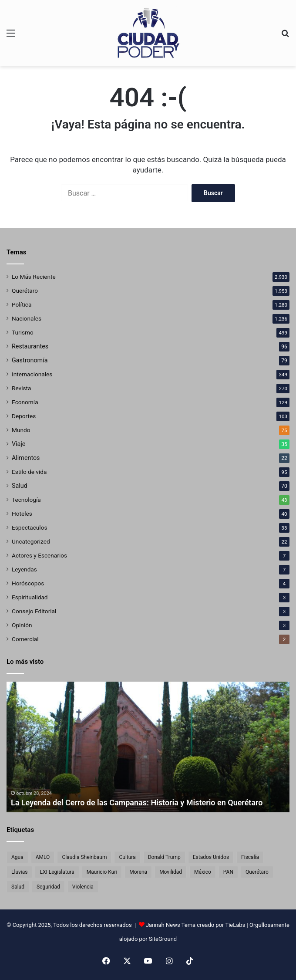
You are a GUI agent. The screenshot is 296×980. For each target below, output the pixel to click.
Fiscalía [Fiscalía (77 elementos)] (250, 857)
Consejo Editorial (34, 611)
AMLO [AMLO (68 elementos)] (43, 857)
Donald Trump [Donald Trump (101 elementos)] (164, 857)
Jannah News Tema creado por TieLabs (195, 925)
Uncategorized (31, 541)
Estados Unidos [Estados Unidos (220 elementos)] (211, 857)
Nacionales (27, 318)
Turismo (23, 332)
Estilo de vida (29, 472)
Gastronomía (30, 360)
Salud (20, 486)
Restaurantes (30, 346)
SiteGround (163, 939)
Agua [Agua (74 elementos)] (17, 857)
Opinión (22, 625)
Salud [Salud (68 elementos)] (18, 887)
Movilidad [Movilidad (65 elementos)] (171, 872)
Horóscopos (28, 583)
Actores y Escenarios (39, 555)
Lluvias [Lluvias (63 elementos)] (19, 872)
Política (22, 304)
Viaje (18, 444)
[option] (148, 747)
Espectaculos (30, 527)
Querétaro (25, 291)
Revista (21, 388)
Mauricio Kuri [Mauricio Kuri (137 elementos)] (102, 872)
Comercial (25, 639)
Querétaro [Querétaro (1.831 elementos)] (257, 872)
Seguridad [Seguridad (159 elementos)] (48, 887)
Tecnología (26, 500)
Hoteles (22, 514)
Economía (25, 402)
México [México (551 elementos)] (203, 872)
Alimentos (26, 458)
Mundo (21, 430)
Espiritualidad (30, 597)
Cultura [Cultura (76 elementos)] (127, 857)
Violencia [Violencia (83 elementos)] (83, 887)
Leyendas (24, 569)
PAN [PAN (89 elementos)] (228, 872)
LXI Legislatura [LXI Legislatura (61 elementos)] (57, 872)
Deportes (24, 416)
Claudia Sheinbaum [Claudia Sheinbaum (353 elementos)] (84, 857)
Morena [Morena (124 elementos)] (138, 872)
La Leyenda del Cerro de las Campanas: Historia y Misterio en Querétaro (137, 803)
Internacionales (32, 374)
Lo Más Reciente (34, 277)
